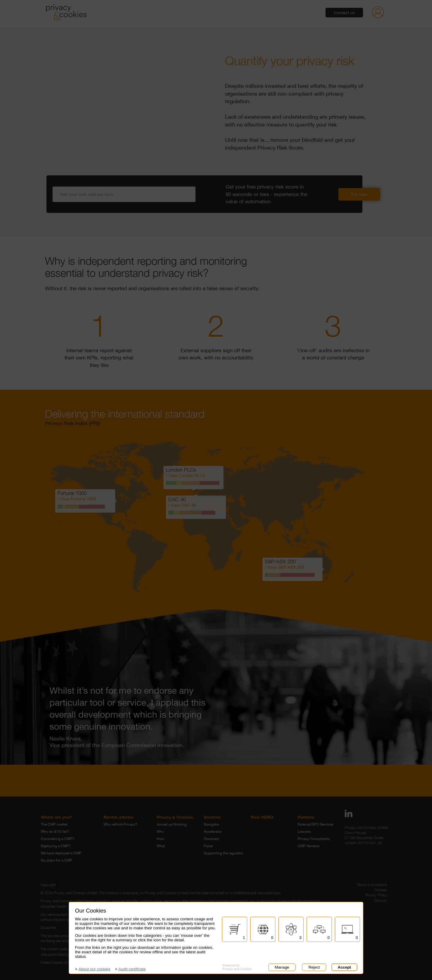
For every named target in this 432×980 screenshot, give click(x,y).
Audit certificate (132, 969)
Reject (313, 967)
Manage (281, 967)
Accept (344, 967)
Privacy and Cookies (237, 967)
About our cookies (95, 969)
